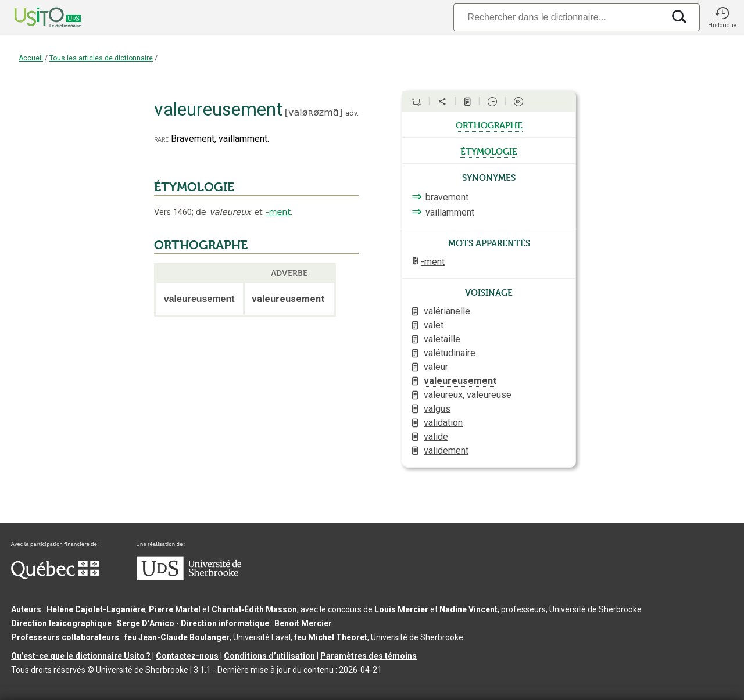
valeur (436, 367)
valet (434, 325)
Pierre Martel (175, 609)
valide (436, 437)
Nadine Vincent (468, 609)
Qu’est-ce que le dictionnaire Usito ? (81, 656)
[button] (722, 17)
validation (443, 423)
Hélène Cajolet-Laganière (96, 609)
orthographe (489, 124)
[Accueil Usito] (35, 17)
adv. (352, 113)
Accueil (31, 58)
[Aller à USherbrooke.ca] (189, 577)
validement (446, 450)
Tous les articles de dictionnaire (101, 58)
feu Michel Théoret (331, 637)
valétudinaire (450, 353)
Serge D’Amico (146, 623)
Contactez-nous (187, 656)
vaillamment (450, 212)
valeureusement (460, 381)
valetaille (442, 339)
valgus (437, 409)
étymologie (489, 150)
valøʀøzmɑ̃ (314, 112)
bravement (447, 197)
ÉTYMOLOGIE (194, 187)
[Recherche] (559, 17)
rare (161, 139)
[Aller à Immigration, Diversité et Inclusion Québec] (55, 576)
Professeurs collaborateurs (65, 637)
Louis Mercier (401, 609)
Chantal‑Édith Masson (254, 609)
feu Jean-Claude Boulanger (177, 637)
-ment (278, 212)
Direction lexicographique (61, 623)
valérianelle (447, 311)
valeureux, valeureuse (468, 395)
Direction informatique (225, 623)
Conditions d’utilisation (269, 656)
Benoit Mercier (303, 623)
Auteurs (26, 609)
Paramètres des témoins (369, 656)
